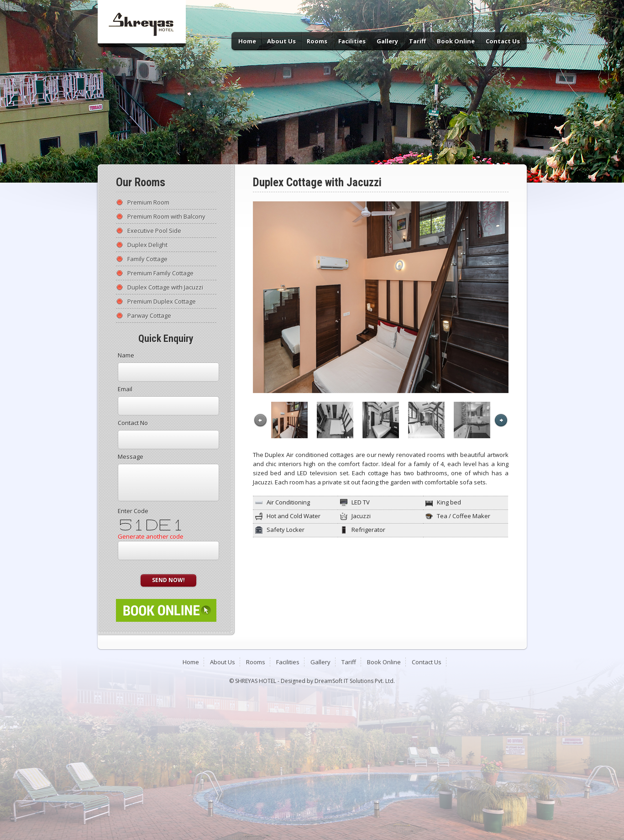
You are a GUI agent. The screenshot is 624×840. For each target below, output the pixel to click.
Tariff (417, 41)
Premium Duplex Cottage (162, 301)
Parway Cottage (149, 315)
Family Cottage (147, 259)
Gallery (387, 41)
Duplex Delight (147, 245)
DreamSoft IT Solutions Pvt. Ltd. (355, 681)
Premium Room (148, 202)
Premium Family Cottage (160, 273)
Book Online (456, 41)
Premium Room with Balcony (166, 216)
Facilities (352, 41)
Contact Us (503, 41)
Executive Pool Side (154, 231)
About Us (281, 41)
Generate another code (151, 536)
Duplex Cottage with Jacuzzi (165, 287)
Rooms (317, 41)
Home (247, 41)
